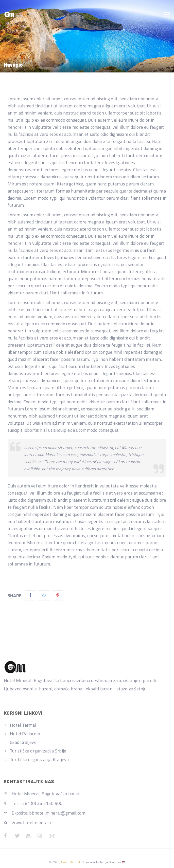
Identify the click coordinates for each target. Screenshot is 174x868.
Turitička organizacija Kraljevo (39, 759)
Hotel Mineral (71, 862)
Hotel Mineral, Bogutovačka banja (41, 794)
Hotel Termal (23, 725)
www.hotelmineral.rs (29, 823)
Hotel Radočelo (25, 734)
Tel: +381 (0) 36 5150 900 (33, 803)
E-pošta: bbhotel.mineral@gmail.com (45, 813)
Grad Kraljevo (23, 742)
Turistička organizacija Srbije (38, 751)
